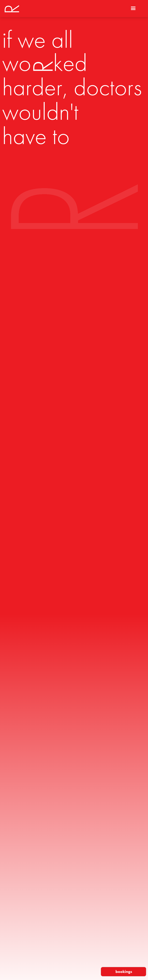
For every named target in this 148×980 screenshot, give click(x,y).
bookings (124, 972)
